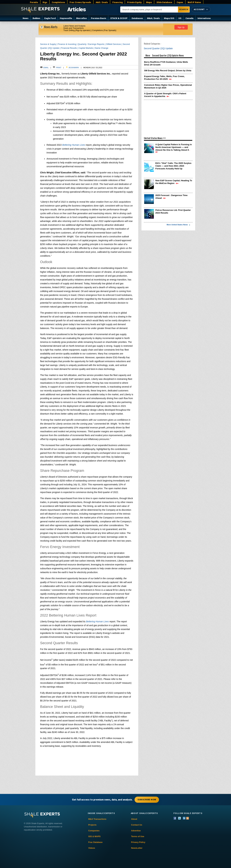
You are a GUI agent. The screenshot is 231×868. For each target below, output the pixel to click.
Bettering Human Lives (74, 145)
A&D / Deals (102, 2)
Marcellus (82, 18)
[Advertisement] (168, 116)
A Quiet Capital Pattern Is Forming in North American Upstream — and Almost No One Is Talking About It (174, 147)
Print (57, 68)
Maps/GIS (169, 18)
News (26, 18)
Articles (77, 9)
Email (44, 68)
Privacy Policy (138, 842)
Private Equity (134, 2)
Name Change (102, 48)
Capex (180, 2)
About (134, 819)
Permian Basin (99, 18)
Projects (92, 825)
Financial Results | (70, 48)
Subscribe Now (147, 800)
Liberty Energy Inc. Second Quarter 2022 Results (84, 56)
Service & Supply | (49, 44)
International (204, 18)
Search (184, 9)
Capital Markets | (87, 48)
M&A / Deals (153, 18)
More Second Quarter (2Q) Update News (168, 56)
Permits (34, 2)
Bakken (36, 18)
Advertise (136, 831)
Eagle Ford (50, 18)
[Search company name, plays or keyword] (149, 9)
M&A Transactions (97, 819)
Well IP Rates (194, 2)
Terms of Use (138, 836)
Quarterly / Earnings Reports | (92, 44)
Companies (94, 831)
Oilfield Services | (114, 44)
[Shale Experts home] (40, 10)
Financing (118, 2)
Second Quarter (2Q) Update (159, 48)
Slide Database (164, 2)
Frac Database (95, 842)
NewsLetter (137, 848)
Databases (137, 18)
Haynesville (66, 18)
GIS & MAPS (94, 836)
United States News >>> (155, 138)
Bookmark (72, 68)
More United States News (177, 225)
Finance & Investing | (68, 44)
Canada (189, 18)
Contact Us (137, 825)
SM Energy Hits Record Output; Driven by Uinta (168, 71)
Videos (92, 848)
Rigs (45, 2)
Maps (149, 2)
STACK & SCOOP (119, 18)
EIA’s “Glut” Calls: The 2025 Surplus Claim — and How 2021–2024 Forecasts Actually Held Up (173, 166)
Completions (58, 2)
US (180, 18)
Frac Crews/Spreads (80, 2)
